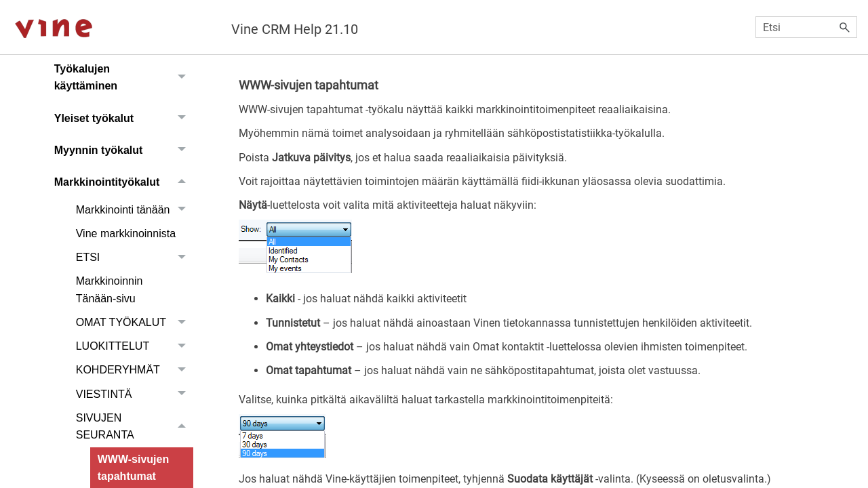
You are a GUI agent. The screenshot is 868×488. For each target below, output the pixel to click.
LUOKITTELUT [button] (135, 346)
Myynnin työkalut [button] (124, 150)
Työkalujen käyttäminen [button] (124, 78)
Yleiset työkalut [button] (124, 118)
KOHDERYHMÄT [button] (135, 370)
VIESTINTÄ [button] (135, 394)
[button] (845, 27)
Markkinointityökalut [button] (124, 182)
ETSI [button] (135, 257)
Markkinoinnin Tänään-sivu (110, 290)
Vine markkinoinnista (126, 233)
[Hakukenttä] (806, 27)
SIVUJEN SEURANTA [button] (135, 427)
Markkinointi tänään (135, 210)
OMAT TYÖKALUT (135, 322)
